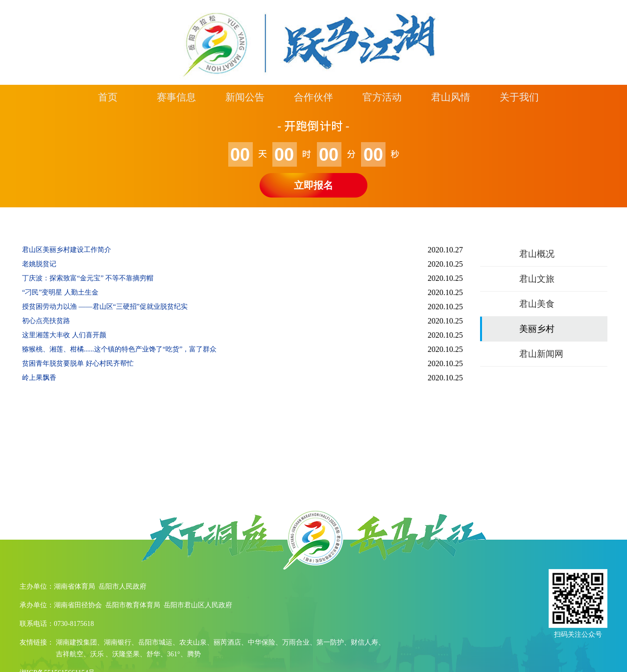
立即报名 (313, 185)
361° (174, 654)
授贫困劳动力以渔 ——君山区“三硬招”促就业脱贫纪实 (105, 307)
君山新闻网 (541, 354)
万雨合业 (296, 642)
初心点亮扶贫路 (46, 321)
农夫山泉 (193, 642)
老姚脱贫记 (39, 264)
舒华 (153, 654)
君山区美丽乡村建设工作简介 (67, 250)
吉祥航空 (70, 654)
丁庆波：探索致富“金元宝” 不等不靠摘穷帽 (88, 278)
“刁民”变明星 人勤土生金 (60, 292)
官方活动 (382, 97)
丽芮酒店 (227, 642)
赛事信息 (176, 97)
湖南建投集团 (76, 642)
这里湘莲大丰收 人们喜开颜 (64, 335)
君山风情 (451, 97)
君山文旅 (537, 279)
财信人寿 (364, 642)
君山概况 (537, 254)
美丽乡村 (537, 329)
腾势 (194, 654)
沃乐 (97, 654)
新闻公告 (245, 97)
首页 (108, 97)
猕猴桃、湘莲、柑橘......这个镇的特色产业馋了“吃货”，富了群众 (119, 349)
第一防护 (330, 642)
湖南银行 (118, 642)
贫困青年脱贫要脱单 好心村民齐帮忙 (78, 363)
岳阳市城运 (155, 642)
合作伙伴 (313, 97)
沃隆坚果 (126, 654)
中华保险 (262, 642)
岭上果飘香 (39, 378)
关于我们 (519, 97)
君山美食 (537, 304)
